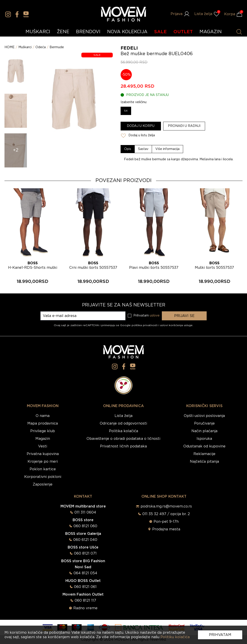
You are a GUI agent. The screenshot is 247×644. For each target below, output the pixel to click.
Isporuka (204, 439)
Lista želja (123, 416)
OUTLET (183, 32)
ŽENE (63, 32)
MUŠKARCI (38, 32)
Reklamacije (204, 454)
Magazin (43, 439)
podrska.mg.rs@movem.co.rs (166, 506)
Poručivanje (204, 423)
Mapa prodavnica (43, 423)
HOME (10, 47)
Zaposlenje (43, 484)
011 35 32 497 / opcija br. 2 (166, 514)
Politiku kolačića (175, 637)
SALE (160, 32)
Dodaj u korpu (141, 126)
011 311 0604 (85, 512)
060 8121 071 (85, 553)
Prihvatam (220, 635)
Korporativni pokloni (43, 477)
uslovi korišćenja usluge (176, 325)
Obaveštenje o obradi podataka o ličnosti (123, 439)
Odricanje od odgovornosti (123, 423)
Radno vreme (85, 608)
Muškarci (25, 47)
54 (126, 111)
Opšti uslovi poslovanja (204, 416)
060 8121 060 (85, 526)
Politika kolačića (123, 431)
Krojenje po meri (43, 462)
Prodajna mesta (166, 529)
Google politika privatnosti (139, 325)
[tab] (128, 149)
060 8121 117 (85, 601)
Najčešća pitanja (204, 462)
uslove (155, 316)
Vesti (43, 446)
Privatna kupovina (43, 454)
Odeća (41, 47)
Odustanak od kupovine (204, 446)
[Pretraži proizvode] (239, 32)
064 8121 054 (85, 573)
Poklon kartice (43, 469)
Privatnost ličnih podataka (123, 446)
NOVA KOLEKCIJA (127, 32)
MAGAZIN (211, 32)
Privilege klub (43, 431)
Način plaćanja (204, 431)
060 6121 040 (85, 540)
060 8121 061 (85, 587)
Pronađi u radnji (184, 126)
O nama (43, 416)
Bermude (57, 47)
